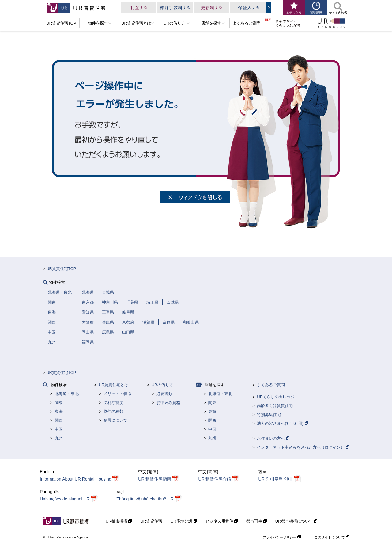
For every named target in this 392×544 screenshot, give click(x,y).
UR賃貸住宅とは (113, 385)
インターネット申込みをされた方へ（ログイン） (303, 447)
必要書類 (164, 394)
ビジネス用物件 (222, 521)
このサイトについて (332, 537)
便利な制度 (113, 403)
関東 (59, 403)
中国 (59, 429)
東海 (59, 411)
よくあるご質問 (271, 385)
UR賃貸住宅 (151, 521)
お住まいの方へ (273, 438)
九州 (59, 438)
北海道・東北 (67, 394)
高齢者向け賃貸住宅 (275, 406)
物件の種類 (113, 411)
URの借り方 (162, 385)
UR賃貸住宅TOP (61, 269)
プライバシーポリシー (282, 537)
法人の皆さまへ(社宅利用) (282, 423)
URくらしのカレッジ (278, 397)
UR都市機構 (119, 521)
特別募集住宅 (269, 415)
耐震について (115, 420)
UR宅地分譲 (184, 521)
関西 (59, 420)
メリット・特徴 (117, 394)
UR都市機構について (296, 521)
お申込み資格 (168, 403)
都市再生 (256, 521)
